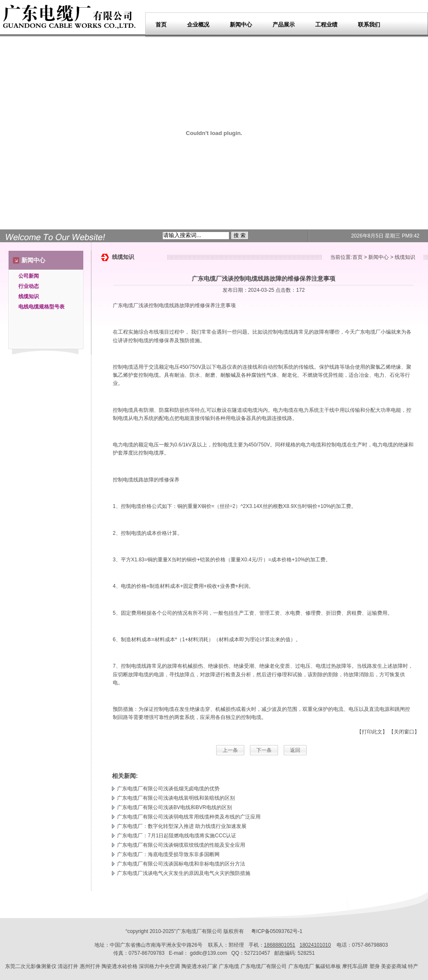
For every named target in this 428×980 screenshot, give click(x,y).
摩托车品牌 (355, 966)
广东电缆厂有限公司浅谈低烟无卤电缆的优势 (168, 789)
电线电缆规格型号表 (41, 307)
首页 (161, 25)
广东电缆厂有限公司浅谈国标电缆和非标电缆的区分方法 (181, 864)
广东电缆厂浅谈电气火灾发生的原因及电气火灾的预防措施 (184, 873)
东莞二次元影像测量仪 (31, 966)
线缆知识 (29, 296)
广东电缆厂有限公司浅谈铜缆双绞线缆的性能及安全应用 (181, 845)
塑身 (375, 966)
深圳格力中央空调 (159, 966)
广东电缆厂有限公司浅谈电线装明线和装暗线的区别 (176, 798)
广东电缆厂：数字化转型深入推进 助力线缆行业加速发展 (182, 826)
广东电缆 (229, 966)
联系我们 (369, 25)
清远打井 (68, 966)
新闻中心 (241, 25)
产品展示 (284, 25)
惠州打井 (90, 966)
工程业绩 (326, 25)
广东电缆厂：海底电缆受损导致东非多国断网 (168, 854)
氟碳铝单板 (328, 966)
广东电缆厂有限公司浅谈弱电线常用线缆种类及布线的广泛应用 (189, 817)
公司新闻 (29, 276)
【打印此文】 (372, 732)
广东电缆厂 (126, 305)
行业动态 (29, 286)
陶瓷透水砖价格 (120, 966)
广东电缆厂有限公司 (264, 966)
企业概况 (198, 25)
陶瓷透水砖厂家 (199, 966)
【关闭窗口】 (404, 732)
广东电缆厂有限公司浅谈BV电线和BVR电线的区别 (174, 807)
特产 (413, 966)
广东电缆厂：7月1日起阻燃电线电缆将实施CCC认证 (177, 836)
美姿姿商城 (394, 966)
